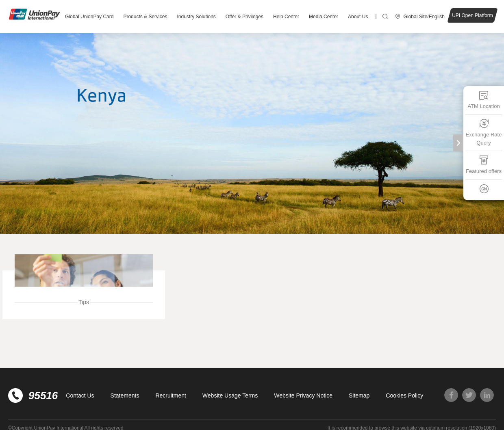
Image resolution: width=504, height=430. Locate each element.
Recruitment (171, 395)
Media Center (324, 17)
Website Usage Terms (230, 395)
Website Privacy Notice (303, 395)
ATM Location (483, 100)
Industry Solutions (196, 17)
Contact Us (80, 395)
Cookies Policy (404, 395)
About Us (358, 17)
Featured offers (484, 165)
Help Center (286, 17)
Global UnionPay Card (89, 17)
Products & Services (145, 17)
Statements (125, 395)
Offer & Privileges (244, 17)
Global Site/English (424, 17)
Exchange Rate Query (484, 132)
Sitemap (359, 395)
